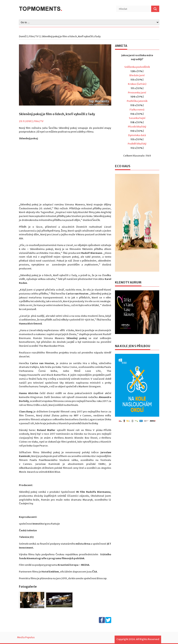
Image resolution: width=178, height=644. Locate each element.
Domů (22, 36)
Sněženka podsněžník (137, 67)
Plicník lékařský (137, 127)
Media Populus (26, 637)
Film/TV (34, 36)
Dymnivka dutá (137, 135)
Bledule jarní (137, 75)
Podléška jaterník (137, 101)
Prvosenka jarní (137, 93)
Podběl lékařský (137, 144)
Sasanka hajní (137, 118)
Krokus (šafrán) (137, 84)
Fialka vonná (137, 110)
